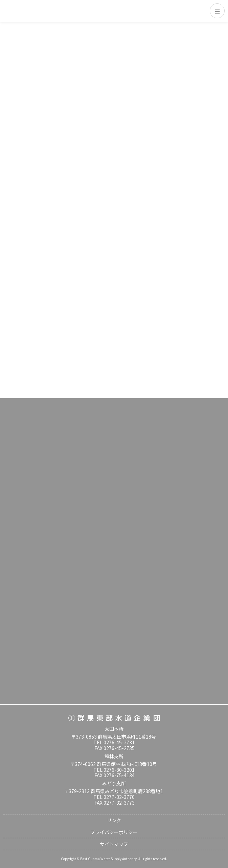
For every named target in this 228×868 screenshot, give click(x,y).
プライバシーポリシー (114, 832)
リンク (114, 820)
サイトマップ (114, 844)
